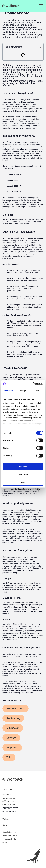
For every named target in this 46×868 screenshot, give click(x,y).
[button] (40, 47)
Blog (4, 829)
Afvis (23, 482)
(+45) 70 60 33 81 (9, 811)
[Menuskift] (41, 6)
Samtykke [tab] (8, 391)
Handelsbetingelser (10, 835)
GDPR (5, 842)
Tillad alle (23, 466)
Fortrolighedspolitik (10, 839)
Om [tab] (38, 391)
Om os (5, 825)
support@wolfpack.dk (11, 808)
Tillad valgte (23, 474)
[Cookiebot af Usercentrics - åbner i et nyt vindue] (33, 384)
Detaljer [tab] (23, 391)
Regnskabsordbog (9, 832)
